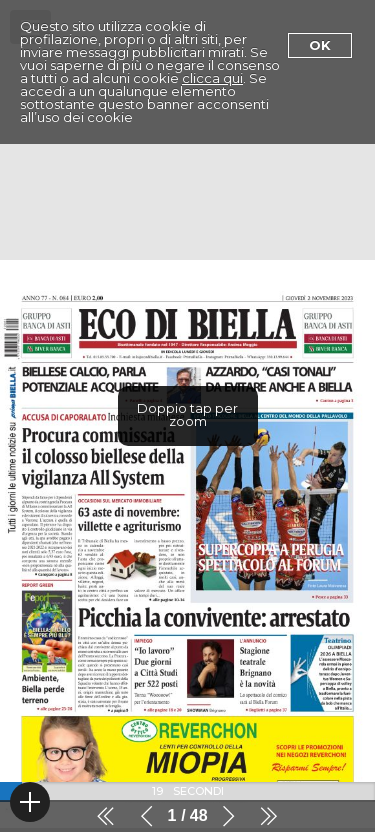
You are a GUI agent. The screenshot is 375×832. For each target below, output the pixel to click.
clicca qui (212, 78)
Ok (320, 45)
